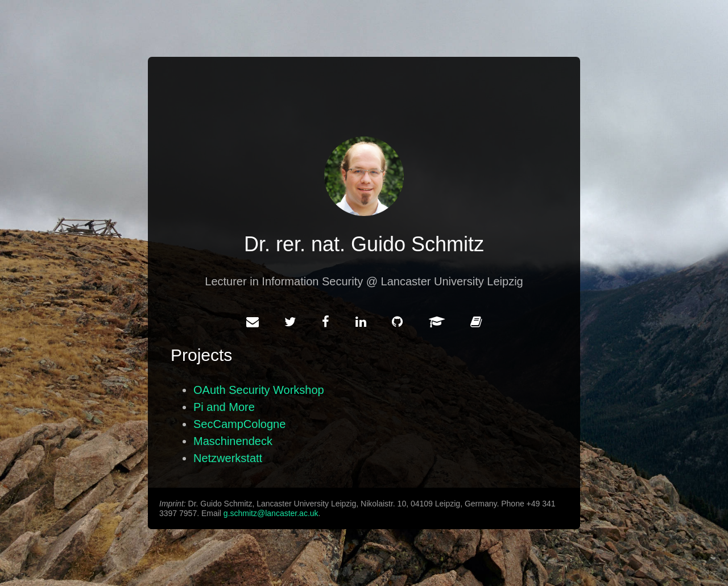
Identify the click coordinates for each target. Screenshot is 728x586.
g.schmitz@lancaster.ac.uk (271, 513)
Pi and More (224, 407)
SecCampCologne (239, 424)
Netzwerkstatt (228, 458)
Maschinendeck (233, 441)
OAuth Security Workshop (259, 390)
